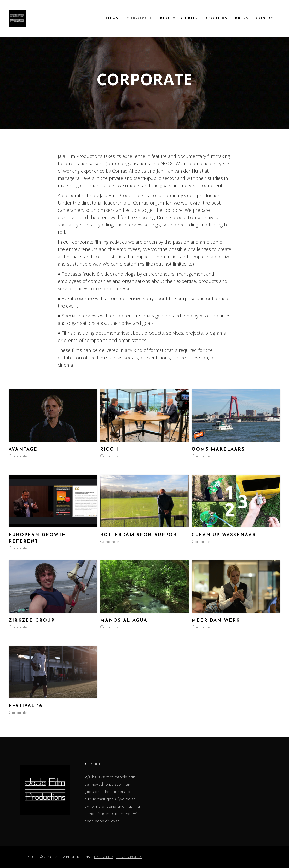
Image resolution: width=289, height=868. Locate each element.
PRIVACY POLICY (129, 857)
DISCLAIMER (103, 857)
